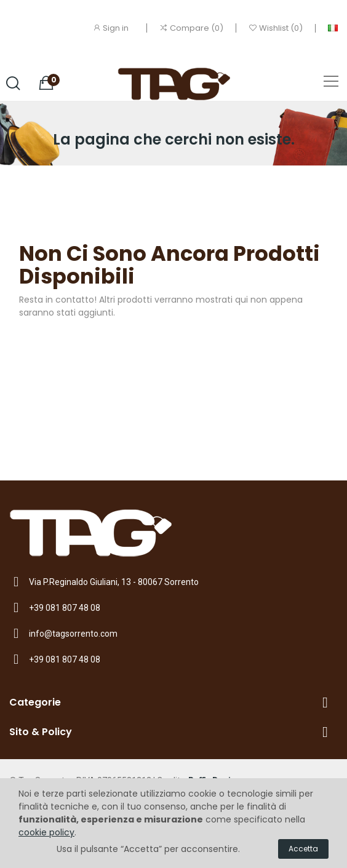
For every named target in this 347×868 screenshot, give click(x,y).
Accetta (303, 849)
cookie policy (46, 832)
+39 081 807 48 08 (65, 608)
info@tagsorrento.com (73, 634)
